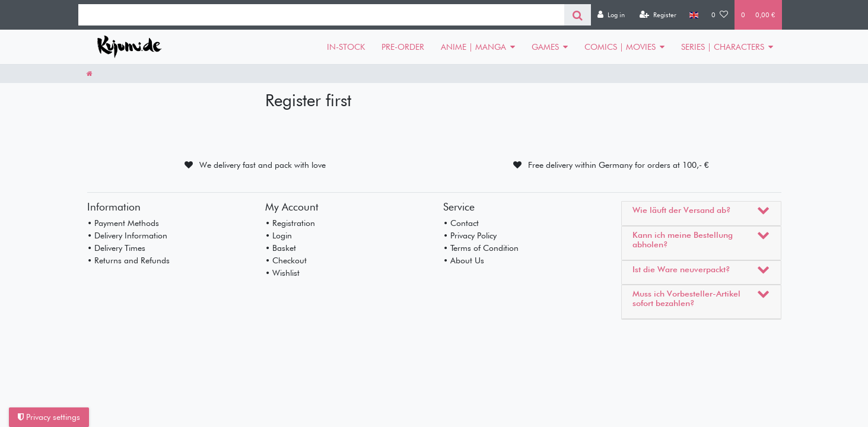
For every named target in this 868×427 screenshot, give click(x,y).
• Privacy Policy (470, 235)
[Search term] (321, 15)
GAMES (545, 47)
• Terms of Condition (481, 248)
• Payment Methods (123, 223)
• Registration (290, 223)
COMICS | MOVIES (620, 47)
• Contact (461, 223)
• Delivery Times (116, 248)
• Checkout (286, 260)
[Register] (658, 15)
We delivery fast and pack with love (263, 165)
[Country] (694, 15)
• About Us (464, 260)
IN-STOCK (346, 47)
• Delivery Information (127, 235)
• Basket (281, 248)
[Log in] (611, 15)
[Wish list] (720, 15)
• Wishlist (282, 273)
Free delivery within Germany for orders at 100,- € (619, 165)
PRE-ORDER (403, 47)
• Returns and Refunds (128, 260)
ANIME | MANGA (473, 47)
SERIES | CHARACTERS (723, 47)
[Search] (578, 15)
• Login (279, 235)
